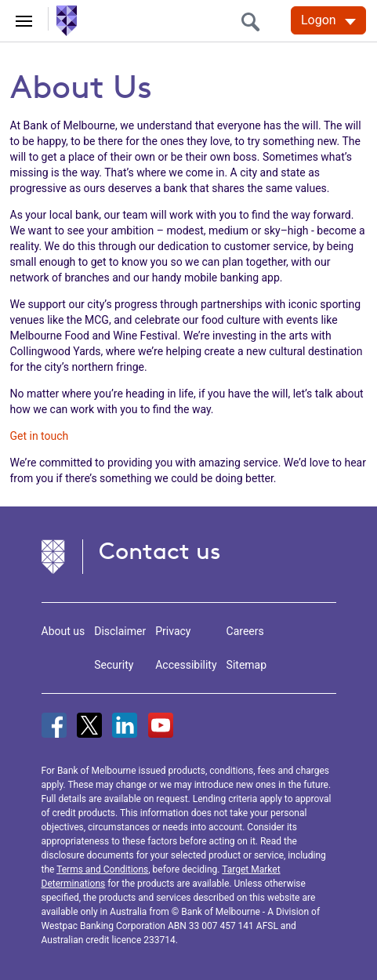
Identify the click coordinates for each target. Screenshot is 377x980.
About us (63, 631)
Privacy (173, 631)
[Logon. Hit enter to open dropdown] (328, 20)
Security (114, 665)
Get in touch (40, 436)
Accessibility (186, 665)
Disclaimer (120, 631)
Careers (245, 631)
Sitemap (246, 665)
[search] (255, 22)
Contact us (160, 551)
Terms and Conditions (102, 869)
